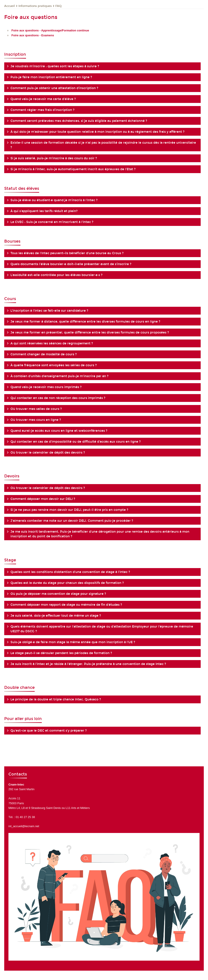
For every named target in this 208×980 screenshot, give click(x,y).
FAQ (58, 6)
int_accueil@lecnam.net (24, 826)
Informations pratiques (35, 6)
